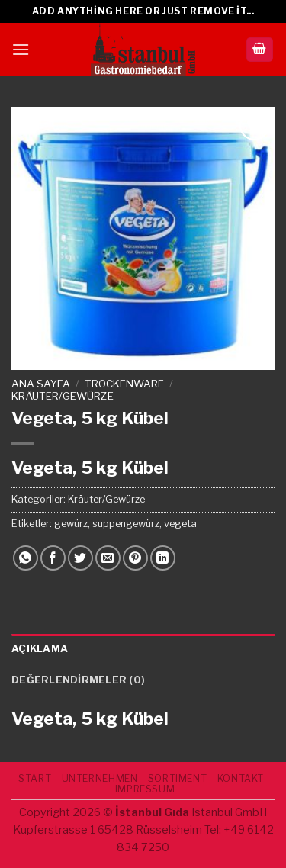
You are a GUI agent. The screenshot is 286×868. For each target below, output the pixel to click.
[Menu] (21, 49)
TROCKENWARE (124, 384)
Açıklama (40, 649)
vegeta (180, 524)
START (35, 778)
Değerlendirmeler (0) (78, 680)
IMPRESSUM (145, 789)
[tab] (143, 649)
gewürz (71, 524)
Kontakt (241, 778)
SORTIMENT (178, 778)
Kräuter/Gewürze (63, 396)
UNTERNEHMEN (100, 778)
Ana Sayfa (41, 384)
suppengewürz (126, 524)
